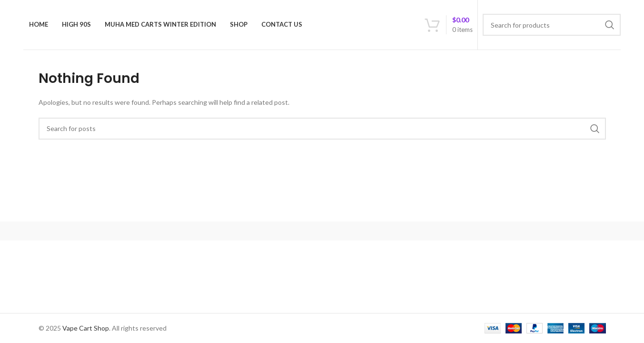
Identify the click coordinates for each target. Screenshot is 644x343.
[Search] (552, 25)
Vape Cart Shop (86, 328)
